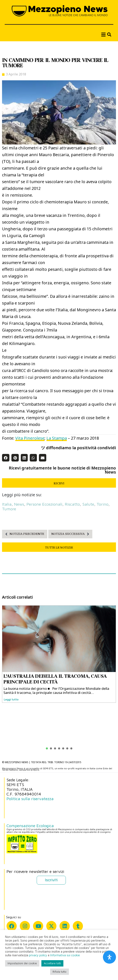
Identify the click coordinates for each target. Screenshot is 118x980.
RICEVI (59, 483)
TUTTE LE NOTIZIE (59, 548)
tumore (9, 509)
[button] (6, 458)
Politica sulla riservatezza (30, 799)
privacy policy (38, 955)
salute (88, 504)
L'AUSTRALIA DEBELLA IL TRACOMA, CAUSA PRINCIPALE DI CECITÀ (55, 679)
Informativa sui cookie (65, 955)
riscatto (72, 504)
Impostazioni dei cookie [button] (22, 963)
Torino (103, 504)
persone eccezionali (44, 504)
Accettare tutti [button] (52, 963)
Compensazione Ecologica (30, 826)
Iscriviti (51, 880)
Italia (7, 504)
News (19, 504)
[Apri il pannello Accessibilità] (109, 957)
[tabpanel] (59, 654)
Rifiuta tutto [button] (60, 972)
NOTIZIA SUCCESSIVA (71, 534)
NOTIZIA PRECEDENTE (24, 534)
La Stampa (57, 438)
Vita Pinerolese (30, 438)
